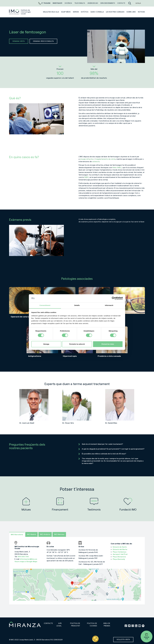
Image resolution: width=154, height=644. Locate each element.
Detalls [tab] (77, 305)
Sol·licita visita (123, 640)
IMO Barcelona (17, 535)
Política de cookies (92, 625)
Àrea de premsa (107, 625)
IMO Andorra (45, 534)
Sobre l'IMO (131, 12)
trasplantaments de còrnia (105, 159)
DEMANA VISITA (19, 41)
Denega (46, 344)
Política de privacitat (75, 625)
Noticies (141, 12)
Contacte (121, 3)
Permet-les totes (108, 344)
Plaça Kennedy (119, 559)
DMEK (86, 177)
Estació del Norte (120, 549)
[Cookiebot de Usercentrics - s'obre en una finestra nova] (113, 298)
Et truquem (44, 3)
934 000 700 (23, 557)
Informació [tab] (109, 305)
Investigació (58, 3)
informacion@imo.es (29, 559)
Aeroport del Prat (120, 554)
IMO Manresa (59, 534)
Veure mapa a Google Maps (26, 562)
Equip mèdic (66, 12)
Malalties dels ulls (51, 12)
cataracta (96, 162)
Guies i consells (97, 12)
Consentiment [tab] (45, 305)
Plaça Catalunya (119, 552)
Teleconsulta (80, 3)
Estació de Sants (120, 547)
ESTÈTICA (85, 12)
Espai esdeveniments (108, 3)
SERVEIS (76, 12)
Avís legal (59, 625)
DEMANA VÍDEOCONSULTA (43, 41)
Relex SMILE (117, 168)
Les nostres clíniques (115, 12)
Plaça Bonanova (119, 557)
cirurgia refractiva (87, 159)
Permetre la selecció (77, 344)
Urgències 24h (93, 3)
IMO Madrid (31, 534)
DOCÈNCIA (68, 3)
